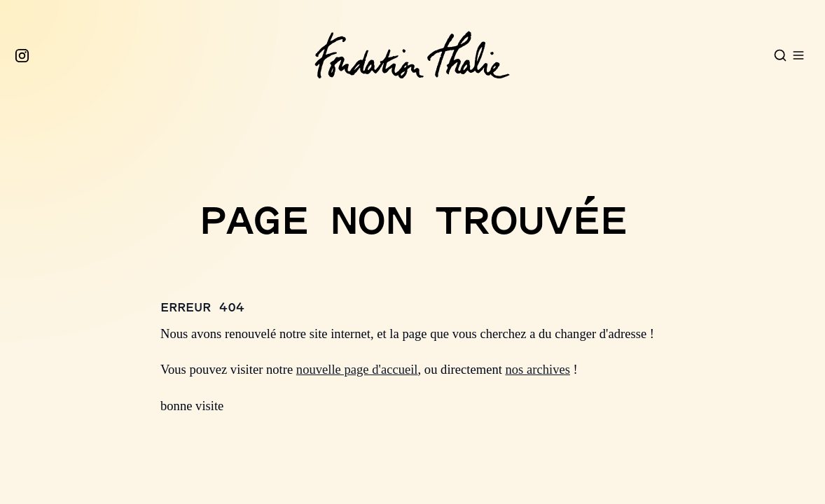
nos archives (538, 369)
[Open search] (780, 55)
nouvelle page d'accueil (357, 369)
